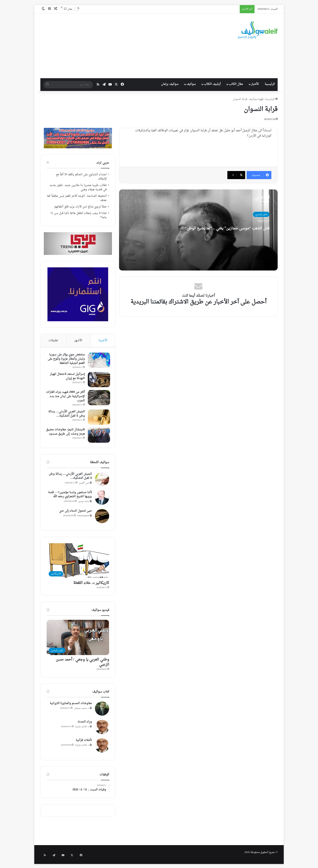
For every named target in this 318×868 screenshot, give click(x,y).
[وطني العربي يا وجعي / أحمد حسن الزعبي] (78, 641)
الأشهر (78, 340)
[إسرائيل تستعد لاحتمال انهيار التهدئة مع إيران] (98, 381)
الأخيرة (103, 340)
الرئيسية (270, 84)
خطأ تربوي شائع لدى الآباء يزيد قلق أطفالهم (81, 207)
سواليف (191, 84)
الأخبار (255, 84)
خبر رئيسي (261, 214)
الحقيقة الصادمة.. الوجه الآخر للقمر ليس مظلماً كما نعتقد (77, 198)
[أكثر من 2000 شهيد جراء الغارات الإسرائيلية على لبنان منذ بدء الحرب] (98, 399)
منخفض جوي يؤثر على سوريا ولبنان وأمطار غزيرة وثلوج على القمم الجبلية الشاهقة (65, 360)
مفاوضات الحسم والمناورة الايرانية (71, 707)
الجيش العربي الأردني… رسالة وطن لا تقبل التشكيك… (66, 415)
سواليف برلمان (170, 84)
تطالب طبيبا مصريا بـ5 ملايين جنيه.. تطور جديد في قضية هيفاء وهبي (78, 188)
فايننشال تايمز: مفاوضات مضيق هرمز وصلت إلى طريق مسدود (66, 435)
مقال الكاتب (236, 84)
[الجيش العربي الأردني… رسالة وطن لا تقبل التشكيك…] (98, 418)
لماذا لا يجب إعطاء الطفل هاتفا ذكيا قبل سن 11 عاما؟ (79, 215)
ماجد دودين (84, 505)
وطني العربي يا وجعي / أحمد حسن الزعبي (82, 665)
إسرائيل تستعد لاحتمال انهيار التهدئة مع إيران (66, 377)
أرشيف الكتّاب (212, 84)
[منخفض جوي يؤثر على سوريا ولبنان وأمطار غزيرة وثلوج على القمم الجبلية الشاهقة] (98, 361)
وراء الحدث (85, 725)
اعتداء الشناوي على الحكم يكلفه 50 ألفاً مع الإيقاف (81, 177)
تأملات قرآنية (84, 744)
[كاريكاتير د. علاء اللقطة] (78, 564)
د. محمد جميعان (82, 711)
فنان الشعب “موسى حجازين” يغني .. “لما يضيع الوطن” (232, 231)
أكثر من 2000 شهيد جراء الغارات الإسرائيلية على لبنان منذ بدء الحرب (67, 397)
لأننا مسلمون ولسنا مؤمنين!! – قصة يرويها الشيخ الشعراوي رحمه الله (70, 498)
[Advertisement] (123, 46)
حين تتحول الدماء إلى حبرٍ (76, 514)
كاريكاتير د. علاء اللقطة (91, 586)
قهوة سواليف (256, 99)
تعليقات (53, 340)
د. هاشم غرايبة (82, 730)
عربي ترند (103, 163)
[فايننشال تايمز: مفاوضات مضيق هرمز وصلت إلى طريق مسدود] (98, 436)
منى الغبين (84, 486)
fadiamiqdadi (83, 519)
